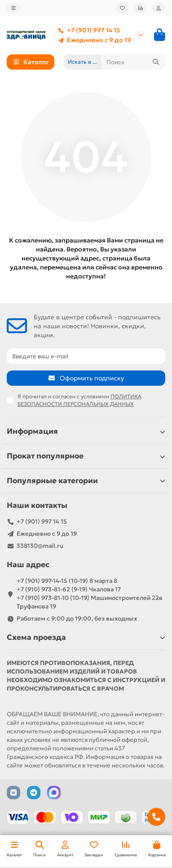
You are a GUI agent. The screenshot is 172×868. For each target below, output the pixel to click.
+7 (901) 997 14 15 (87, 30)
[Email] (86, 356)
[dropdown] (13, 8)
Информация (86, 431)
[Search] (133, 62)
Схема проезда (86, 637)
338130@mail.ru (40, 546)
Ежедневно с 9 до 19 (93, 40)
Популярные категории (86, 481)
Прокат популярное (86, 456)
